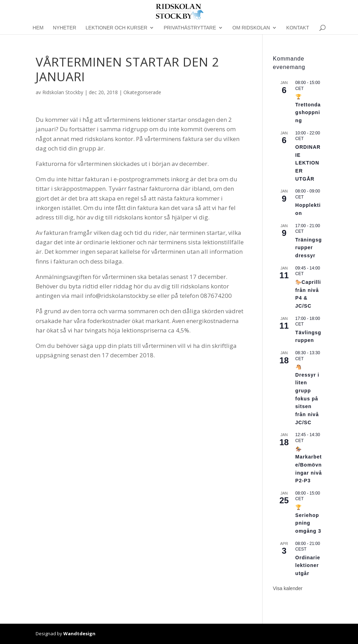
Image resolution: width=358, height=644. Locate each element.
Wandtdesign (79, 633)
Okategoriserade (142, 92)
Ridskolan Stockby (63, 92)
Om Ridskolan (251, 28)
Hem (38, 28)
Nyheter (65, 28)
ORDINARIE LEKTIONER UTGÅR (308, 163)
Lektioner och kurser (117, 28)
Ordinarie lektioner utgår (308, 565)
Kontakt (298, 28)
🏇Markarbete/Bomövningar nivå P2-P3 (309, 465)
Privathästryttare (190, 28)
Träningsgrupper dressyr (309, 248)
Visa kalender (288, 588)
